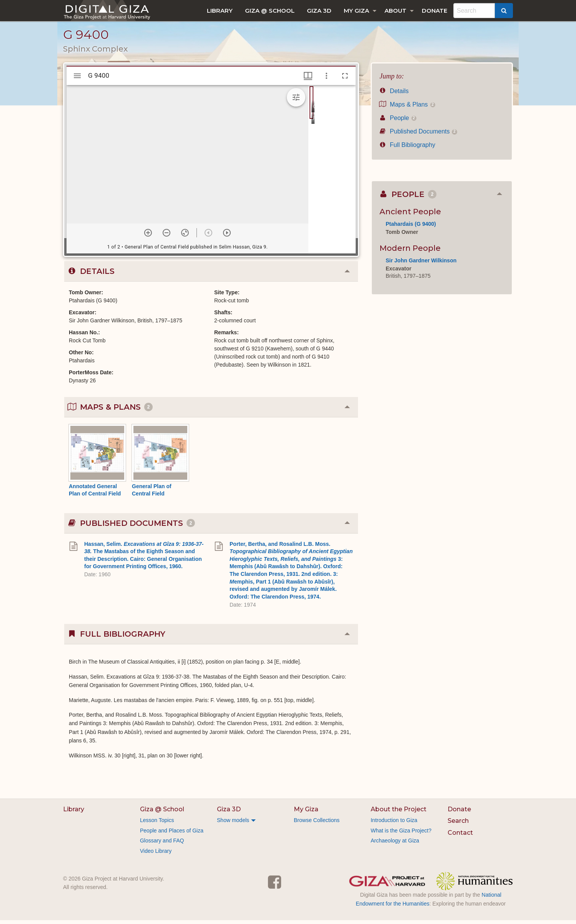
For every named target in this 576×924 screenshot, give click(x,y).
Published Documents (418, 135)
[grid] (332, 173)
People (398, 122)
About (395, 11)
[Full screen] (345, 80)
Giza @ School (270, 11)
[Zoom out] (166, 237)
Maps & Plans (407, 108)
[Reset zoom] (185, 237)
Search (458, 825)
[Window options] (326, 80)
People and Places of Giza (172, 834)
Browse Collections (317, 824)
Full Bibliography (407, 149)
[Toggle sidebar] (77, 80)
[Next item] (227, 237)
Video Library (156, 855)
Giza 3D (319, 11)
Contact (460, 836)
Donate (434, 11)
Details (394, 95)
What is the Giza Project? (401, 834)
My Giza (356, 11)
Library (220, 11)
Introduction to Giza (394, 824)
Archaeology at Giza (395, 844)
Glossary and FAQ (162, 844)
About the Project (399, 813)
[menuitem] (220, 11)
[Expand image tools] (296, 101)
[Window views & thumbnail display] (308, 80)
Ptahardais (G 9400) (411, 228)
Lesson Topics (157, 824)
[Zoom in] (148, 237)
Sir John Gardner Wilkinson (421, 264)
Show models (233, 824)
